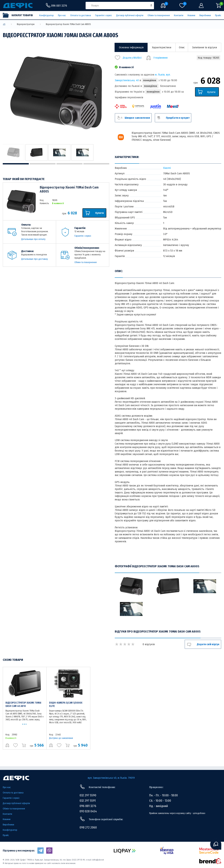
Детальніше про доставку (35, 259)
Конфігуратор (46, 15)
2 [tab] (43, 164)
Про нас (62, 15)
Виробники (205, 15)
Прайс (218, 15)
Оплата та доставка (81, 15)
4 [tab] (96, 164)
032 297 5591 (88, 801)
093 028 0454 (88, 811)
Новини (191, 15)
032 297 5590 (88, 795)
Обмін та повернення (159, 15)
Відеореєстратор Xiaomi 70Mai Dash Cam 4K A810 (23, 704)
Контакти (179, 15)
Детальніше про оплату (33, 239)
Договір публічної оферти (130, 15)
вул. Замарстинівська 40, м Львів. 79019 (111, 778)
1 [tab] (16, 164)
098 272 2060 (88, 827)
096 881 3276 (88, 806)
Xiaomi (167, 168)
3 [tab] (69, 164)
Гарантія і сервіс (104, 15)
